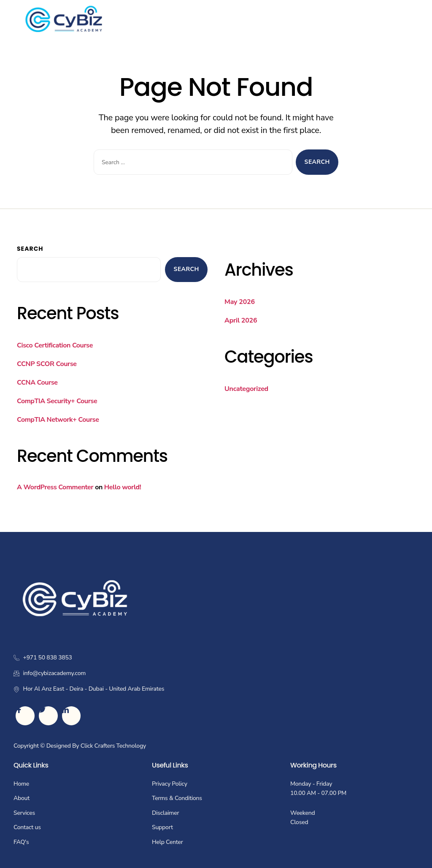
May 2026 (240, 302)
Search (30, 249)
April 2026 (241, 320)
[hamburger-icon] (409, 20)
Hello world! (123, 487)
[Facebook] (25, 716)
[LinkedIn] (72, 716)
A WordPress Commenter (55, 487)
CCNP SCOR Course (47, 364)
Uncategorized (246, 389)
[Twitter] (48, 716)
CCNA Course (37, 382)
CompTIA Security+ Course (57, 401)
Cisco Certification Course (55, 345)
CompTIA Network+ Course (58, 420)
